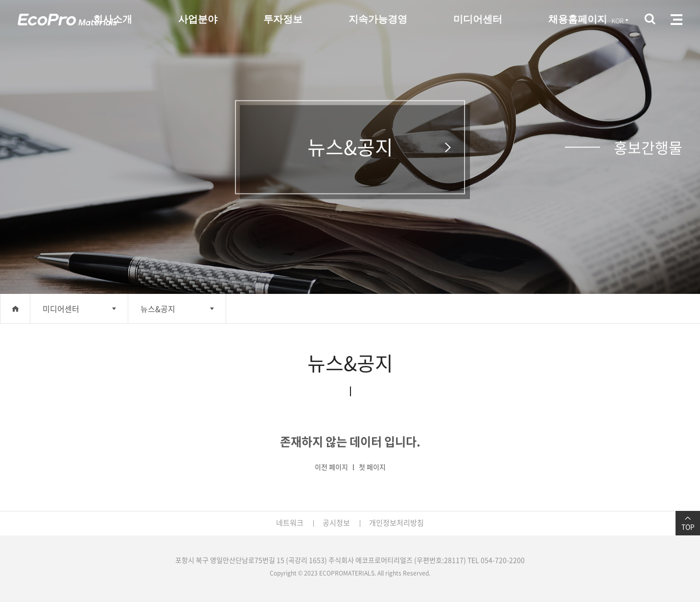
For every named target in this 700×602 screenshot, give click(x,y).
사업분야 (198, 19)
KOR (621, 20)
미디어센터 (478, 19)
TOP (688, 523)
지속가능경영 (378, 19)
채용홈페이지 (578, 19)
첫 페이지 (372, 467)
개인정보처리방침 (397, 523)
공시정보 (336, 523)
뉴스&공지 (158, 309)
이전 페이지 (331, 467)
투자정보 (283, 19)
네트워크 (290, 523)
